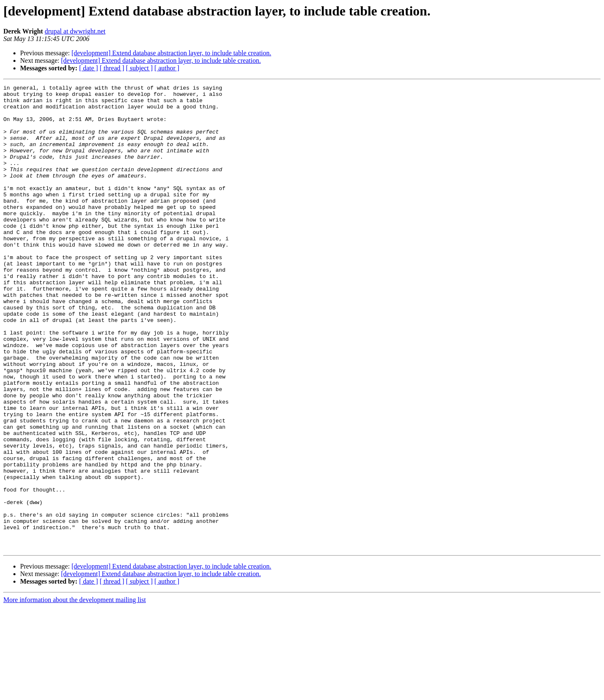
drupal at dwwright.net (75, 31)
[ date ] (89, 68)
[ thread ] (112, 68)
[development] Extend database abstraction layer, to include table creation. (171, 53)
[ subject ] (139, 68)
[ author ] (167, 68)
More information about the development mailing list (75, 693)
